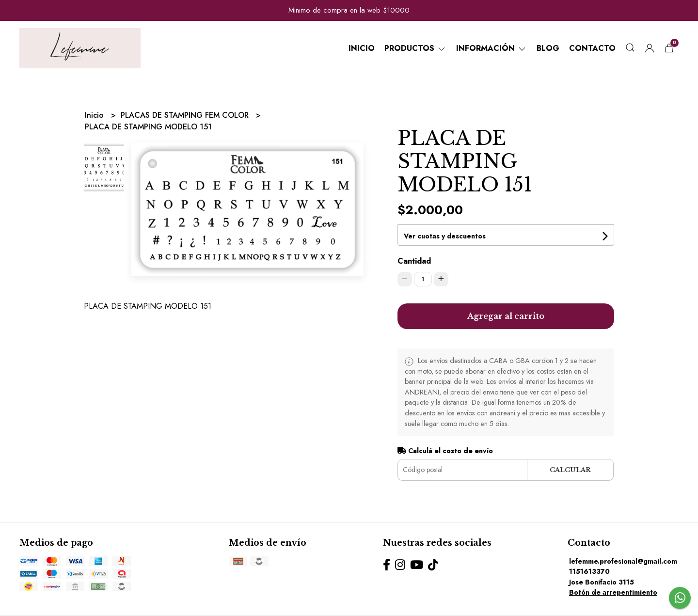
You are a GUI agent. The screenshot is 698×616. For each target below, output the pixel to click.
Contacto (592, 48)
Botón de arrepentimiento (613, 592)
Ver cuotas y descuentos (445, 236)
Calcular (570, 470)
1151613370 (589, 571)
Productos (415, 48)
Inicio (362, 48)
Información (492, 48)
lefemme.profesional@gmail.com (623, 561)
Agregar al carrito (506, 316)
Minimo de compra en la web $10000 (349, 10)
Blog (548, 48)
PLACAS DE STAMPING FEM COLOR (186, 115)
